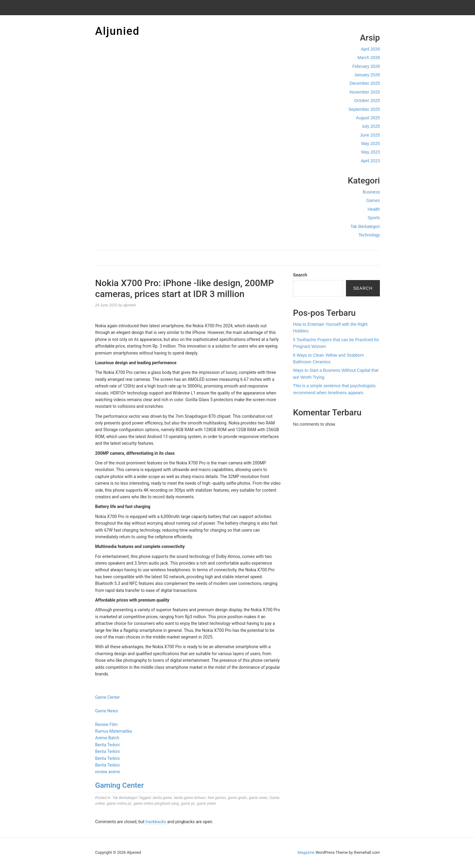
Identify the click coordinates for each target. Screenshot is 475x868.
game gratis (237, 798)
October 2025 (367, 101)
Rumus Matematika (113, 731)
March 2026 (369, 58)
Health (374, 209)
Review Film (106, 724)
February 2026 (366, 66)
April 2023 (370, 161)
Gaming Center (119, 785)
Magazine (306, 852)
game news (258, 798)
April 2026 (370, 49)
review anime (108, 772)
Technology (369, 235)
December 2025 (365, 83)
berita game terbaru (190, 798)
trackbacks (156, 822)
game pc (188, 804)
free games (217, 798)
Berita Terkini (107, 745)
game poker (206, 804)
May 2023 (371, 152)
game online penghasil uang (156, 804)
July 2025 (371, 126)
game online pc (119, 804)
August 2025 (368, 118)
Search (300, 275)
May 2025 (371, 144)
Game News (106, 711)
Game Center (107, 697)
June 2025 (370, 135)
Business (371, 192)
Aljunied (117, 31)
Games (373, 200)
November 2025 (365, 92)
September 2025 (364, 109)
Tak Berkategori (365, 226)
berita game (162, 798)
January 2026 (367, 75)
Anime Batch (107, 738)
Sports (374, 218)
